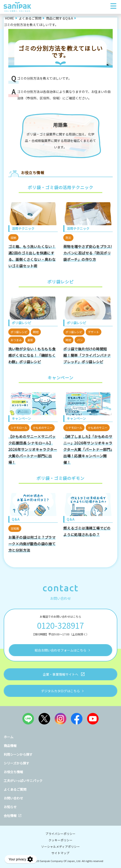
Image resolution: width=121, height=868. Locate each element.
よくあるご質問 (15, 789)
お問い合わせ (13, 798)
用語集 (60, 125)
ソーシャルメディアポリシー (60, 846)
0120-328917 (60, 625)
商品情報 (10, 746)
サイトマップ (60, 853)
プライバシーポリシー (60, 834)
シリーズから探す (17, 763)
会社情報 (10, 816)
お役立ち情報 (13, 772)
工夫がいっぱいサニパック (23, 781)
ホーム (9, 737)
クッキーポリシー (60, 840)
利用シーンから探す (18, 754)
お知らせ (10, 807)
